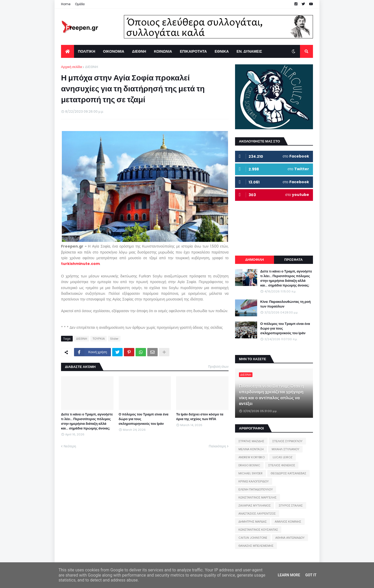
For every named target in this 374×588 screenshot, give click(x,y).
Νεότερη (70, 446)
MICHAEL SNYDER (251, 473)
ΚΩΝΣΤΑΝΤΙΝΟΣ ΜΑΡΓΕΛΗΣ (258, 497)
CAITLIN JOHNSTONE (253, 538)
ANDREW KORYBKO (252, 457)
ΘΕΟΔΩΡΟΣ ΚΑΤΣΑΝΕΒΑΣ (288, 473)
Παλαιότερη (217, 446)
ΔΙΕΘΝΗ (91, 67)
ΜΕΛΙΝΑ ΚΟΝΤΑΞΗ (251, 449)
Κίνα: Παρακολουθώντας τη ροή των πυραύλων (285, 304)
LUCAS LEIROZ (283, 457)
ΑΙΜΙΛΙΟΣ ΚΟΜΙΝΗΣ (288, 522)
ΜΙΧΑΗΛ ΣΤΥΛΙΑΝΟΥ (285, 449)
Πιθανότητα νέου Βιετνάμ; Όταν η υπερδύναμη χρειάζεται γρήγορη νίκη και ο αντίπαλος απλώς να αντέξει (271, 395)
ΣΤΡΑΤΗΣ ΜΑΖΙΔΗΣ (251, 441)
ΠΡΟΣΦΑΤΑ (294, 260)
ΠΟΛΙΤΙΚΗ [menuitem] (87, 51)
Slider (114, 339)
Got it (311, 575)
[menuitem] (68, 51)
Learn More (289, 575)
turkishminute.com (80, 264)
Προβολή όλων (218, 367)
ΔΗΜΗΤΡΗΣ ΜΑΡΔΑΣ (253, 522)
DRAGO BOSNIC (249, 465)
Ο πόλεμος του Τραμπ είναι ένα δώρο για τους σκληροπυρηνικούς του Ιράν (144, 419)
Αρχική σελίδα (71, 67)
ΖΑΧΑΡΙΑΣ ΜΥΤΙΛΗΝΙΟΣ (255, 505)
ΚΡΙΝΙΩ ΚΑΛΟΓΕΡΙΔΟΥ (254, 481)
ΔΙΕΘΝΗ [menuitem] (139, 51)
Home (66, 4)
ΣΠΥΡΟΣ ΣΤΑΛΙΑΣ (291, 505)
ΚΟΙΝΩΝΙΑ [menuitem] (163, 51)
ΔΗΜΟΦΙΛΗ (255, 260)
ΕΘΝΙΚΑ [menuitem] (222, 51)
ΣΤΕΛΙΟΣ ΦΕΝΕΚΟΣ (282, 465)
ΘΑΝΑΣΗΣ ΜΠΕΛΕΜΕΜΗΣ (256, 546)
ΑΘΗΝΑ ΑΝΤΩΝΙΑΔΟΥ (290, 538)
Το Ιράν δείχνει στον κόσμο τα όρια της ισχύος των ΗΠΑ (200, 417)
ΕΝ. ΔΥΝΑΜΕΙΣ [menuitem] (249, 51)
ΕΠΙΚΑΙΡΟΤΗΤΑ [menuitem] (193, 51)
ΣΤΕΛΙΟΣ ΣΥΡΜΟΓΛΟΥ (287, 441)
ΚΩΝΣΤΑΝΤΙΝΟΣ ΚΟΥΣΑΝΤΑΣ (258, 530)
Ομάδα (80, 4)
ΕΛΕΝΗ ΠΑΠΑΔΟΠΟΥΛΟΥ (256, 489)
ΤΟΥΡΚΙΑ (99, 339)
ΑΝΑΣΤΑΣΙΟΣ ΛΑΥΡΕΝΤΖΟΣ (257, 514)
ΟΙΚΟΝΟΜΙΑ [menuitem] (114, 51)
